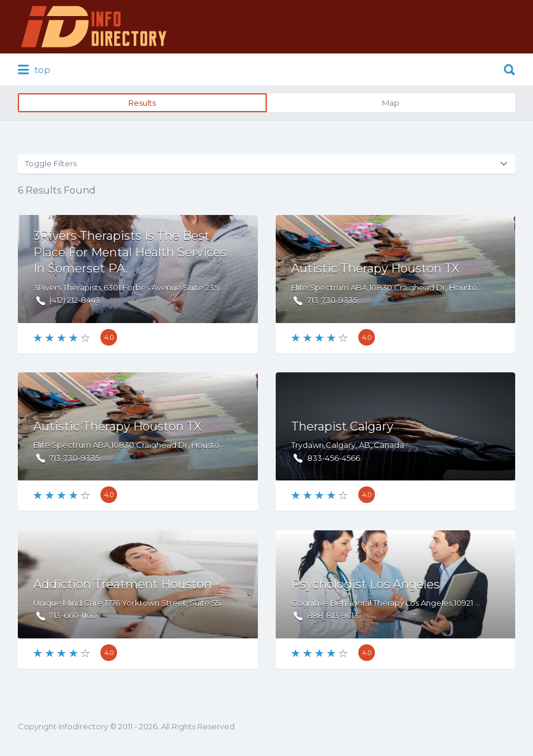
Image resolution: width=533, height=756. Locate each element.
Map (391, 103)
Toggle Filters (51, 163)
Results (142, 103)
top (34, 70)
